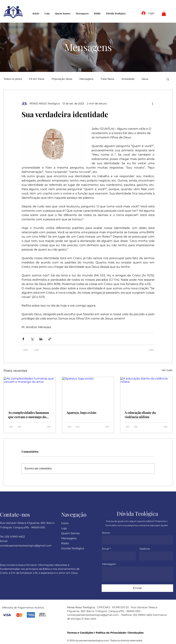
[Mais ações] (152, 104)
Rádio (65, 543)
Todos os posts (13, 79)
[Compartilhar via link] (50, 339)
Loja (64, 528)
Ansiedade (128, 79)
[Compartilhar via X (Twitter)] (32, 339)
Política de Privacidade (111, 633)
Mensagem (109, 564)
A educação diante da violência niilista (140, 415)
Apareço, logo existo (81, 413)
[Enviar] (137, 588)
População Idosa (62, 79)
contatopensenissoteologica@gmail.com (93, 615)
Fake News (107, 79)
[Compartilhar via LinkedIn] (41, 339)
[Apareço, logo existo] (88, 392)
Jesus (145, 79)
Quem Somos (70, 533)
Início (65, 523)
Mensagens (86, 79)
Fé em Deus (37, 79)
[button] (164, 13)
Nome (106, 533)
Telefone (145, 549)
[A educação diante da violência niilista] (146, 392)
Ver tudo (167, 370)
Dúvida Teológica (73, 548)
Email (106, 549)
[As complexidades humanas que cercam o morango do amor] (30, 392)
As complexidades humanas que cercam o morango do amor (29, 415)
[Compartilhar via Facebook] (23, 339)
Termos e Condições (80, 633)
